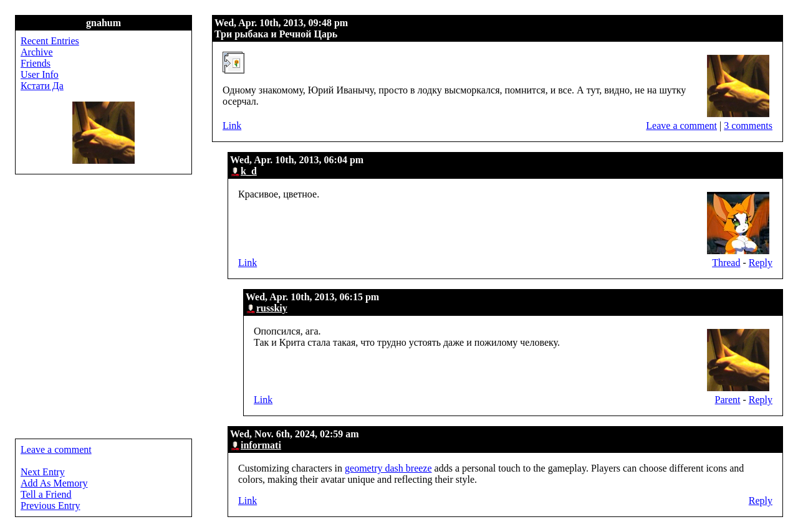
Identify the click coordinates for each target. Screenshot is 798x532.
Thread (726, 263)
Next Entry (43, 472)
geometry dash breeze (388, 468)
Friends (36, 63)
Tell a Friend (46, 494)
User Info (40, 74)
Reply (761, 263)
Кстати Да (42, 86)
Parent (728, 400)
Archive (37, 52)
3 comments (748, 126)
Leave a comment (681, 126)
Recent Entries (50, 41)
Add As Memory (54, 483)
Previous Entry (50, 506)
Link (232, 126)
